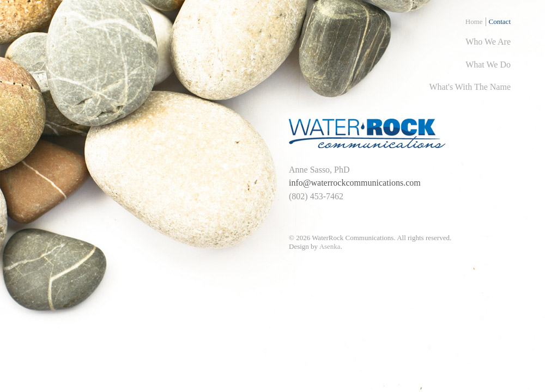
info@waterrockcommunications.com (355, 183)
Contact (500, 22)
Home (474, 22)
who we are (488, 42)
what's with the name (470, 87)
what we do (488, 65)
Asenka (330, 246)
